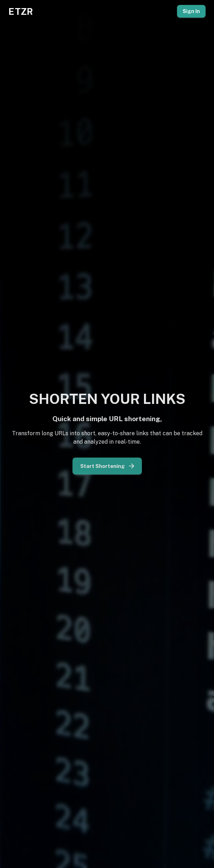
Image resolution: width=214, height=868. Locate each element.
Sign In (191, 11)
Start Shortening (107, 464)
